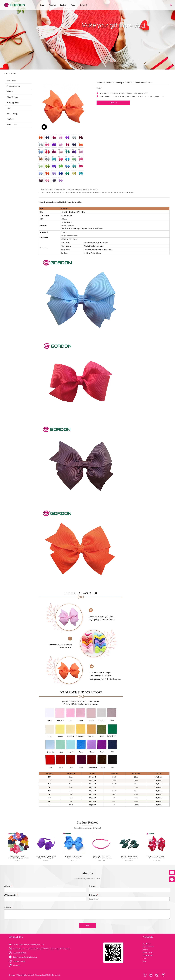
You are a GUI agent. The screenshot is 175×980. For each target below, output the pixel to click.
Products (63, 5)
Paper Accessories (13, 86)
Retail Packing (12, 114)
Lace (8, 108)
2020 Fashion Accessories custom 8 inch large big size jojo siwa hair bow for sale (18, 858)
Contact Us (84, 5)
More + (145, 961)
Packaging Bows (13, 103)
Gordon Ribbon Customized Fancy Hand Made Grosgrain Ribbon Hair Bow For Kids (72, 189)
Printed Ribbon (12, 97)
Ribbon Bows (12, 125)
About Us (52, 5)
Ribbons (10, 92)
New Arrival (11, 81)
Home (42, 5)
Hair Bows (13, 74)
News (73, 5)
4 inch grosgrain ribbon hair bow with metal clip (74, 857)
